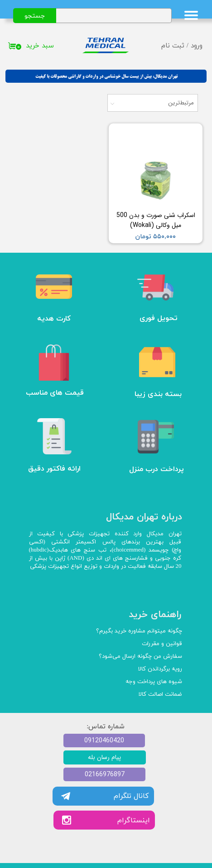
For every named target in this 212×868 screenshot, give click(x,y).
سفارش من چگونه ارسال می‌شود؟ (140, 656)
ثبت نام (173, 46)
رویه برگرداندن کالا (160, 669)
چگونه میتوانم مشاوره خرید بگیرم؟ (139, 631)
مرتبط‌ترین (181, 103)
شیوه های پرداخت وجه (154, 682)
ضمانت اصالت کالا (160, 694)
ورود (197, 46)
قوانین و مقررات (162, 644)
